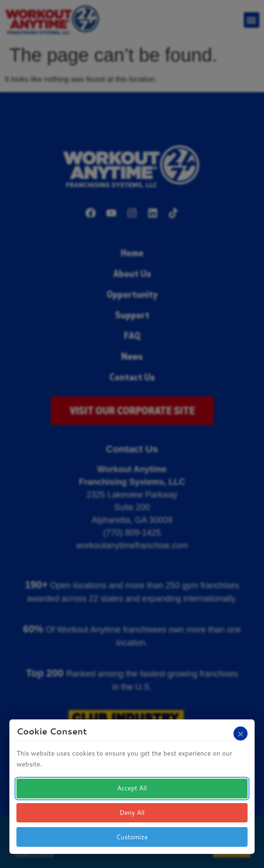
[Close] (241, 734)
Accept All (132, 789)
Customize (132, 837)
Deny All (132, 813)
